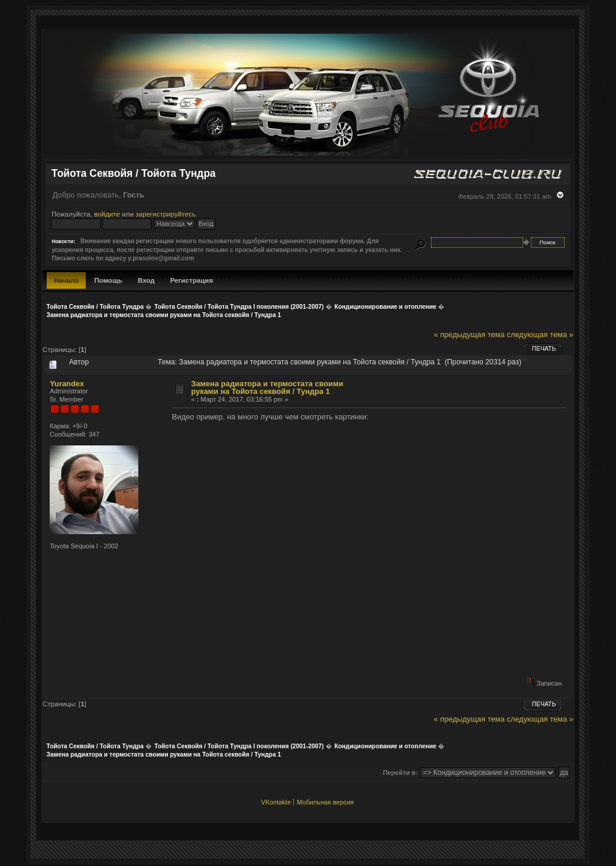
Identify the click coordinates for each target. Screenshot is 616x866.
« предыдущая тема (469, 335)
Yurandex (67, 384)
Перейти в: (401, 773)
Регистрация (192, 280)
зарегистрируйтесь (166, 214)
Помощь (108, 280)
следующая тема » (540, 335)
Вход (146, 280)
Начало (66, 280)
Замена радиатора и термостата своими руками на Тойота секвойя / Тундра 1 (267, 388)
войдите (107, 214)
